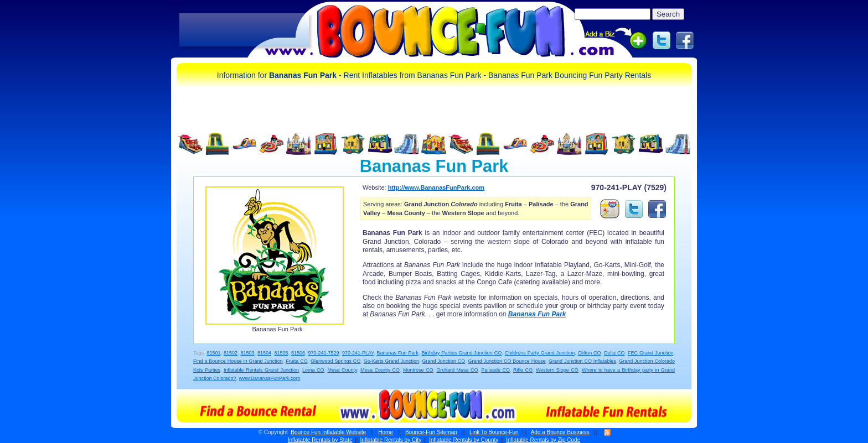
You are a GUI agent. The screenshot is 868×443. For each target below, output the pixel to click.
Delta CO (614, 353)
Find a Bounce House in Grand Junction (238, 361)
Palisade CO (496, 370)
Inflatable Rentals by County (464, 440)
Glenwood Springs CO (335, 361)
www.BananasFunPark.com (270, 378)
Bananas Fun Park (537, 314)
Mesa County (342, 370)
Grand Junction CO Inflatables (582, 361)
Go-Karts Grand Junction (391, 361)
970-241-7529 (323, 353)
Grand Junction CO (443, 361)
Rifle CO (523, 370)
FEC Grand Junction (650, 353)
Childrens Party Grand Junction (540, 353)
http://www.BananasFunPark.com (436, 187)
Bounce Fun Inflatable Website (328, 432)
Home (386, 432)
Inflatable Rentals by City (391, 440)
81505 (281, 353)
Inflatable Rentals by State (320, 440)
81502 (231, 353)
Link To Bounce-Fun (494, 432)
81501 (213, 353)
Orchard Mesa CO (457, 370)
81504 (264, 353)
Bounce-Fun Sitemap (431, 432)
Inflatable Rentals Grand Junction (261, 370)
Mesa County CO (380, 370)
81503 (247, 353)
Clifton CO (590, 353)
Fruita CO (296, 361)
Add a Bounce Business (560, 432)
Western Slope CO (557, 370)
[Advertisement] (244, 30)
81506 (298, 353)
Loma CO (313, 370)
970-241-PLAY (358, 353)
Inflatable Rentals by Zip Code (543, 440)
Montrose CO (418, 370)
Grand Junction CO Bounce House (507, 361)
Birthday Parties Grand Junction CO (461, 353)
